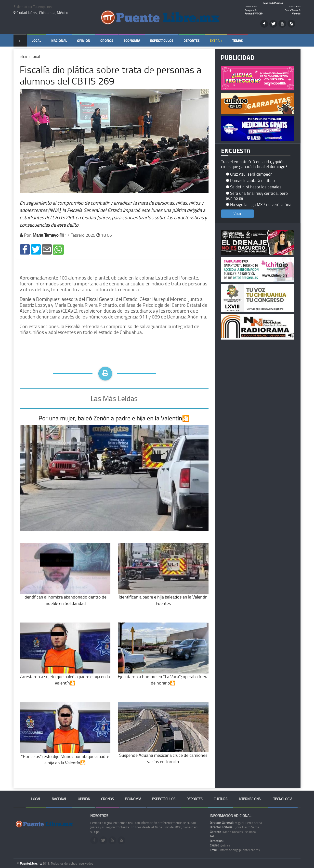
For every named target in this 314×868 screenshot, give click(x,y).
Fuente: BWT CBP (254, 13)
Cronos (107, 41)
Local (36, 41)
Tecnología (283, 799)
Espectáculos (162, 41)
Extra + (216, 41)
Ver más (296, 13)
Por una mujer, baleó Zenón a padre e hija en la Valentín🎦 (114, 418)
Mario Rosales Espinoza (233, 832)
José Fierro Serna (235, 827)
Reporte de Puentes (273, 3)
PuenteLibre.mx (31, 863)
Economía (132, 41)
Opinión (84, 41)
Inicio (23, 56)
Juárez (220, 845)
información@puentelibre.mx (235, 850)
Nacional (59, 41)
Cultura (221, 799)
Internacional (250, 799)
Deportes (192, 41)
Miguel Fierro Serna (236, 823)
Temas (238, 41)
